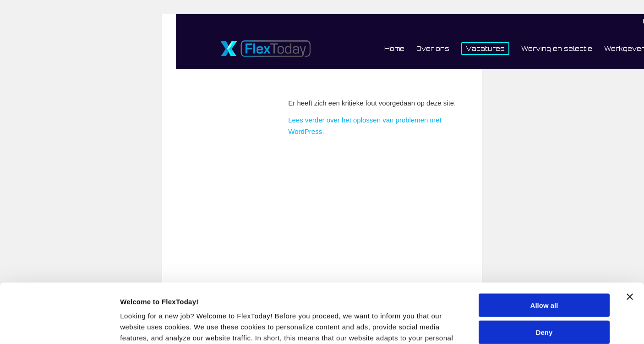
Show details (141, 326)
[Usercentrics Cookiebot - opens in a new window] (59, 326)
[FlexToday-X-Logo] (266, 49)
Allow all (544, 246)
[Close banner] (630, 238)
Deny (544, 273)
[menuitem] (394, 49)
